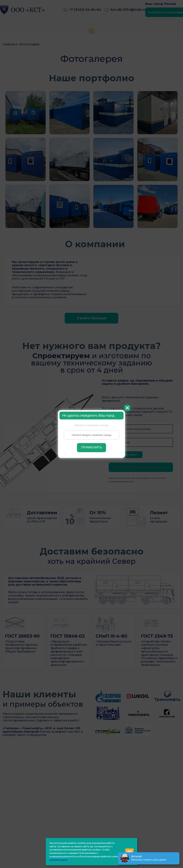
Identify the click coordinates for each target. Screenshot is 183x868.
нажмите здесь (58, 860)
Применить (91, 448)
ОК (130, 851)
